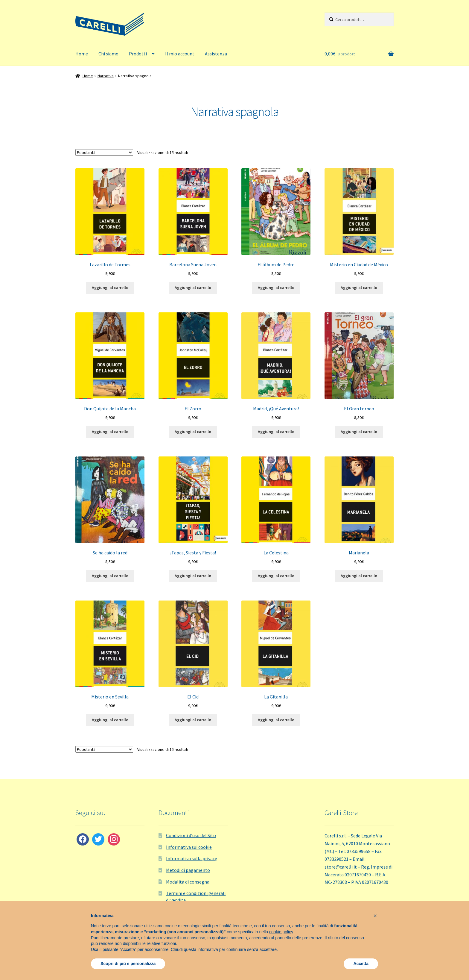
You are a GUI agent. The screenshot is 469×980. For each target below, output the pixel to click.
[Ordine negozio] (104, 152)
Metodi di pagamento (188, 870)
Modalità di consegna (188, 882)
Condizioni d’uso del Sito (191, 835)
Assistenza (216, 54)
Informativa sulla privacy (191, 858)
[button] (375, 916)
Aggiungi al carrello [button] (110, 288)
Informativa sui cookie (189, 847)
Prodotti (138, 54)
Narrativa (106, 76)
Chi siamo (108, 54)
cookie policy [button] (281, 932)
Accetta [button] (361, 964)
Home (82, 54)
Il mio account (180, 54)
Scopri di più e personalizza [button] (128, 964)
